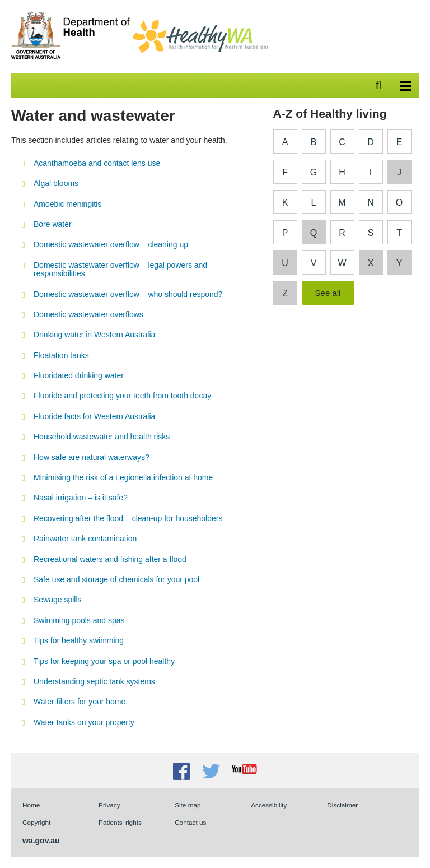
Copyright (36, 822)
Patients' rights (120, 822)
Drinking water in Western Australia (94, 335)
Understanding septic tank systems (94, 681)
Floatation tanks (61, 355)
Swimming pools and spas (79, 620)
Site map (188, 805)
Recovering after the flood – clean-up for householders (128, 518)
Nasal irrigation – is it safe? (81, 498)
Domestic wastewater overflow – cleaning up (111, 244)
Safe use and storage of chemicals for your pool (116, 579)
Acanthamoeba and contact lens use (97, 163)
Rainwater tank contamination (85, 539)
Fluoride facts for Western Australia (94, 416)
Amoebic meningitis (67, 204)
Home (31, 805)
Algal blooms (56, 183)
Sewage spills (58, 600)
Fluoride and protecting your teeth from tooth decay (122, 396)
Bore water (53, 224)
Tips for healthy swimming (79, 640)
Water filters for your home (80, 702)
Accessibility (269, 805)
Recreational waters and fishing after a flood (110, 559)
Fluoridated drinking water (79, 375)
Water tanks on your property (84, 722)
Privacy (109, 805)
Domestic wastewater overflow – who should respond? (128, 294)
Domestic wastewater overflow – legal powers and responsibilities (120, 269)
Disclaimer (342, 805)
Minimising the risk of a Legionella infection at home (123, 477)
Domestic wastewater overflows (88, 314)
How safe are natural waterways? (92, 457)
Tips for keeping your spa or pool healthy (104, 661)
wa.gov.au (41, 841)
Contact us (190, 822)
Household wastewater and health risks (102, 437)
